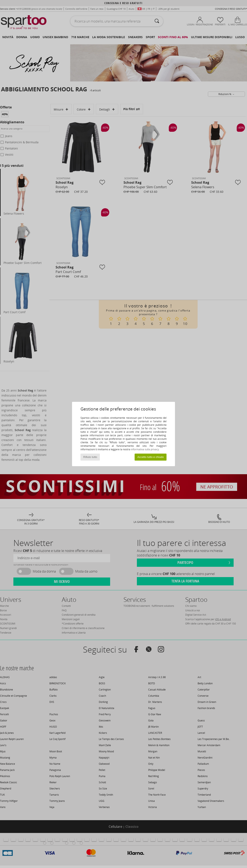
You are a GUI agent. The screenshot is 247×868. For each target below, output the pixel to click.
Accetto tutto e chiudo (150, 457)
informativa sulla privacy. (145, 449)
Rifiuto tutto (90, 457)
